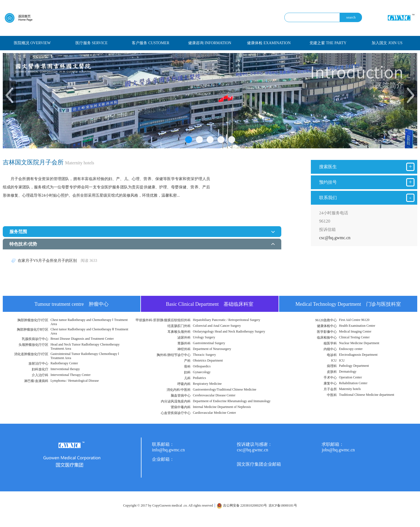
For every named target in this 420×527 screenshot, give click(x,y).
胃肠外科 (184, 343)
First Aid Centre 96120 (354, 320)
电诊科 (332, 355)
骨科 (187, 367)
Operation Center (351, 377)
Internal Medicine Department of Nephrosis (222, 407)
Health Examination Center (357, 326)
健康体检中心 (327, 326)
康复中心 (330, 383)
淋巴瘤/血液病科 (36, 381)
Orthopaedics (202, 366)
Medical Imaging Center (355, 331)
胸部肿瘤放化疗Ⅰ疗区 (33, 320)
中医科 (332, 395)
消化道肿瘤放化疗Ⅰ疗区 (31, 354)
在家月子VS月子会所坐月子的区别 (57, 261)
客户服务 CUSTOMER (150, 43)
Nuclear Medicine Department (359, 343)
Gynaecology (202, 372)
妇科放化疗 (40, 369)
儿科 (187, 378)
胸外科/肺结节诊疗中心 (174, 355)
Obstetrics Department (208, 360)
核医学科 (330, 343)
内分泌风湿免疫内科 (176, 401)
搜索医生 (367, 167)
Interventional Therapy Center (71, 375)
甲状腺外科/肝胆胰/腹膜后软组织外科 (163, 320)
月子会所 (330, 389)
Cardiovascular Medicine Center (214, 413)
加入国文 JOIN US (387, 43)
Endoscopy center (351, 349)
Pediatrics (199, 378)
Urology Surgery (204, 337)
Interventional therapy (65, 369)
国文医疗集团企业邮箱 (259, 464)
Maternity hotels (350, 389)
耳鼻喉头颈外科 (179, 332)
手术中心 (330, 378)
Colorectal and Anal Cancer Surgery (217, 326)
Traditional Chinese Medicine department (367, 395)
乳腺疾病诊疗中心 (35, 339)
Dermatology (348, 371)
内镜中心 (330, 349)
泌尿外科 (184, 338)
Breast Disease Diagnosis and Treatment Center (82, 339)
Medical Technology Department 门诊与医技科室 (348, 304)
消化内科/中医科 (179, 390)
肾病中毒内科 (181, 407)
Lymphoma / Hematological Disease (75, 381)
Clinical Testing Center (354, 337)
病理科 (332, 366)
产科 (187, 361)
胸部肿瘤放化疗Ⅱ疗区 (33, 330)
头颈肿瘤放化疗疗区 (33, 345)
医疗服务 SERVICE (92, 43)
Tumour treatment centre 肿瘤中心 (72, 304)
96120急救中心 (326, 320)
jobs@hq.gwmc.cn (338, 450)
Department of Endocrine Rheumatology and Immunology (232, 401)
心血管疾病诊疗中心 (176, 413)
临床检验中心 (327, 338)
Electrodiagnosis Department (358, 355)
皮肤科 (332, 372)
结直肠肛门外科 (179, 326)
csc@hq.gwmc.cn (335, 238)
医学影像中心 (327, 332)
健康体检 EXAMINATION (269, 43)
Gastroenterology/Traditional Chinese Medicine (225, 389)
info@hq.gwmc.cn (168, 450)
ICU (334, 360)
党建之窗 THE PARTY (328, 43)
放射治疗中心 (38, 363)
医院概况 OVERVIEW (32, 43)
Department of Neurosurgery (212, 349)
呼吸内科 (184, 384)
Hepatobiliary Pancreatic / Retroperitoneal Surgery (227, 320)
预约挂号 (367, 182)
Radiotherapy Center (64, 363)
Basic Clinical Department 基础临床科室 (210, 304)
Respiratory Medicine (207, 384)
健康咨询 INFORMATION (210, 43)
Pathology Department (354, 366)
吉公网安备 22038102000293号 (242, 505)
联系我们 (367, 198)
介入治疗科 (40, 375)
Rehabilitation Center (353, 383)
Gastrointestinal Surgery (209, 343)
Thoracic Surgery (204, 355)
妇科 (187, 372)
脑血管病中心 (181, 396)
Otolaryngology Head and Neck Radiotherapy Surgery (229, 331)
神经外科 (184, 349)
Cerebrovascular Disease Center (214, 395)
